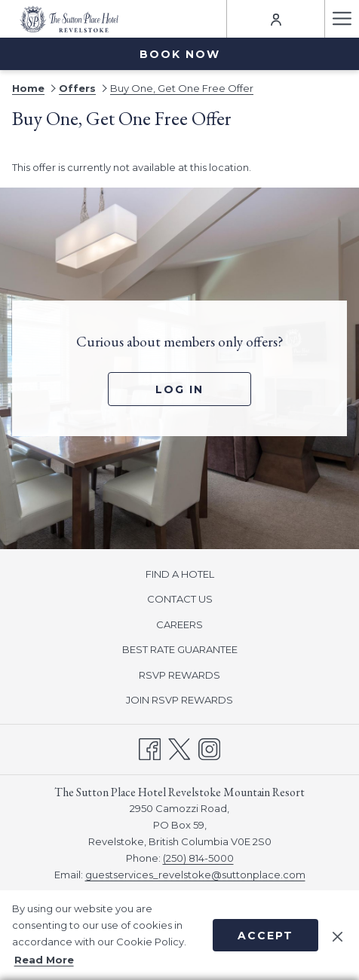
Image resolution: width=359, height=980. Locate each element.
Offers (77, 88)
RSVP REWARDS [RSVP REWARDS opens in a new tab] (197, 676)
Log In (179, 389)
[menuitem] (179, 574)
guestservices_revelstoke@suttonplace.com (195, 875)
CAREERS (179, 624)
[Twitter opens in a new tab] (179, 748)
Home (28, 88)
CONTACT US (180, 599)
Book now (180, 54)
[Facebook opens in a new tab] (150, 748)
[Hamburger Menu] (342, 19)
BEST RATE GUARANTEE (180, 649)
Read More (44, 960)
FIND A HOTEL (180, 574)
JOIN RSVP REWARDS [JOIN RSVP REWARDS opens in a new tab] (197, 701)
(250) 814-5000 (198, 858)
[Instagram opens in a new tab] (209, 748)
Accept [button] (265, 936)
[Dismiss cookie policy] (338, 935)
